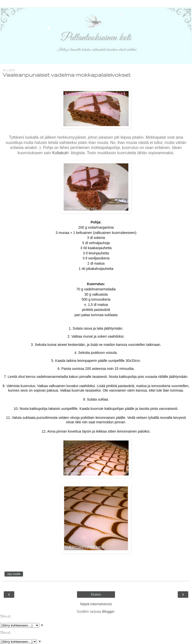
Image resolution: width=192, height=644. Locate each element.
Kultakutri (60, 153)
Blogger (108, 612)
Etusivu (96, 595)
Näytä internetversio (96, 604)
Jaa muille (14, 574)
